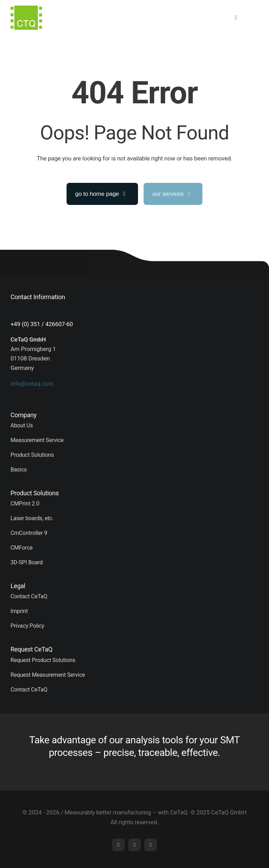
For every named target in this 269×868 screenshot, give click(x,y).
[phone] (151, 845)
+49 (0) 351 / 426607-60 (42, 324)
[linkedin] (118, 845)
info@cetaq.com (32, 384)
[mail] (134, 845)
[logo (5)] (26, 8)
